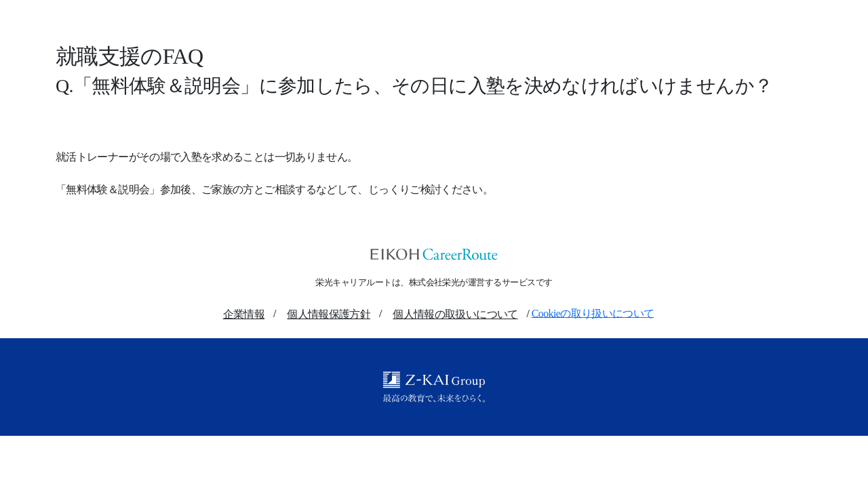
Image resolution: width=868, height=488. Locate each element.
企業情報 (244, 314)
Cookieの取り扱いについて (593, 313)
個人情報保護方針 (329, 314)
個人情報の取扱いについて (455, 314)
